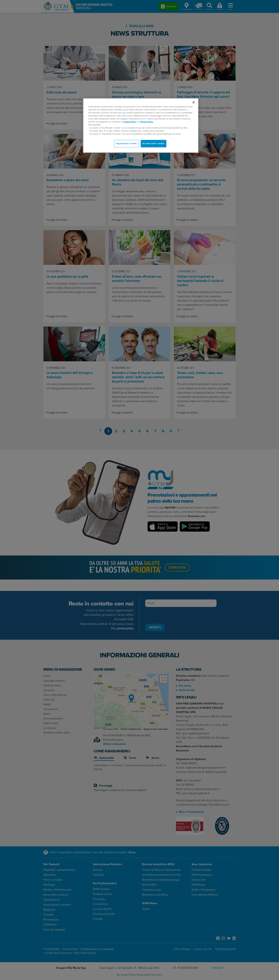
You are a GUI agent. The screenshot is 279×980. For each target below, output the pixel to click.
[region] (141, 126)
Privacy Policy (147, 122)
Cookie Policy (130, 122)
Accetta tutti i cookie (154, 144)
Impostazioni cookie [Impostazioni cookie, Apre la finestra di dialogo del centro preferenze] (127, 144)
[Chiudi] (194, 102)
